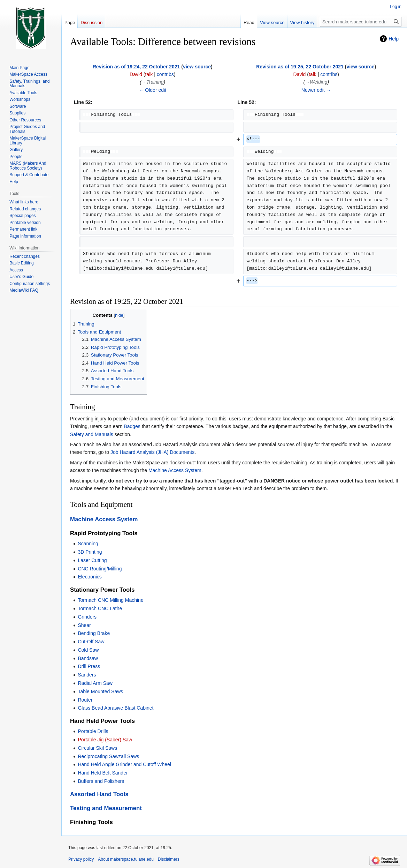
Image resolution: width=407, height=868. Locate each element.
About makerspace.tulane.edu (126, 859)
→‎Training (153, 82)
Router (85, 700)
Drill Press (89, 666)
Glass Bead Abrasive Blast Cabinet (116, 708)
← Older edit (152, 90)
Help (394, 39)
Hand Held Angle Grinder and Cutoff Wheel (124, 764)
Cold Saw (88, 650)
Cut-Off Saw (91, 642)
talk (149, 74)
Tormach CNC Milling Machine (110, 600)
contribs (165, 74)
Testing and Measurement (106, 808)
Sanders (87, 675)
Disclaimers (169, 859)
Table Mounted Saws (100, 691)
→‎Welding (316, 82)
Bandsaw (88, 658)
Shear (84, 625)
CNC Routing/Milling (100, 569)
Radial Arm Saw (95, 683)
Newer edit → (316, 90)
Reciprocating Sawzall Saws (108, 756)
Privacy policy (81, 859)
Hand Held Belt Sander (103, 773)
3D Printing (90, 552)
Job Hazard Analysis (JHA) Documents (152, 452)
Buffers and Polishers (101, 781)
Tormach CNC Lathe (100, 608)
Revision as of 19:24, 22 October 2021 (136, 67)
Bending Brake (94, 633)
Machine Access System (175, 470)
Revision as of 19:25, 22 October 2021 (300, 67)
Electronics (90, 577)
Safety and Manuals (92, 434)
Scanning (88, 544)
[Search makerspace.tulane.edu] (361, 22)
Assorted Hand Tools (99, 794)
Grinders (87, 617)
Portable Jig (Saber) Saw (105, 740)
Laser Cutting (92, 560)
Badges (132, 426)
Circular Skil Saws (97, 748)
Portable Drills (93, 731)
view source (197, 67)
